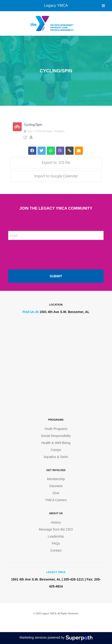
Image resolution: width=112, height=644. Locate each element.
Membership (56, 479)
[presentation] (44, 253)
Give (56, 493)
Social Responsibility (56, 436)
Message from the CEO (56, 529)
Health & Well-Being (56, 443)
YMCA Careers (56, 500)
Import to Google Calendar (56, 176)
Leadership (56, 536)
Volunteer (56, 486)
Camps (56, 450)
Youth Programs (56, 429)
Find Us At (30, 312)
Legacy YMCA (56, 5)
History (56, 522)
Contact (56, 550)
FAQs (56, 543)
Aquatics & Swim (56, 457)
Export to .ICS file (56, 163)
